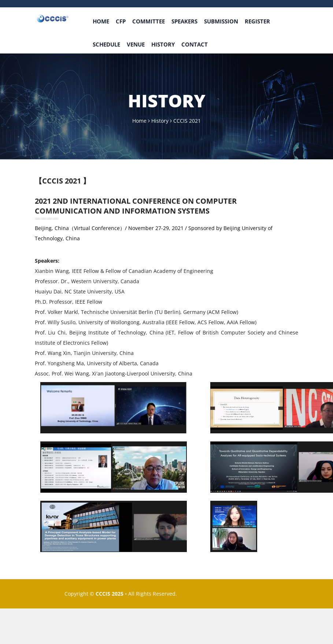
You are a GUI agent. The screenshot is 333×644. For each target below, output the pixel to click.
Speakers (184, 21)
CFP (121, 21)
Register (257, 21)
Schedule (106, 44)
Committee (149, 21)
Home (101, 21)
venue (136, 44)
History (163, 44)
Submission (221, 21)
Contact (195, 44)
